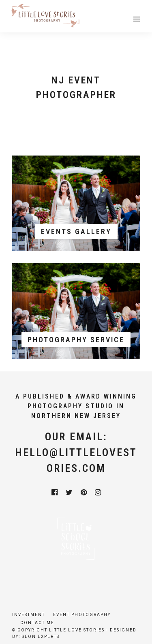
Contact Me (37, 623)
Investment (29, 615)
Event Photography (82, 615)
